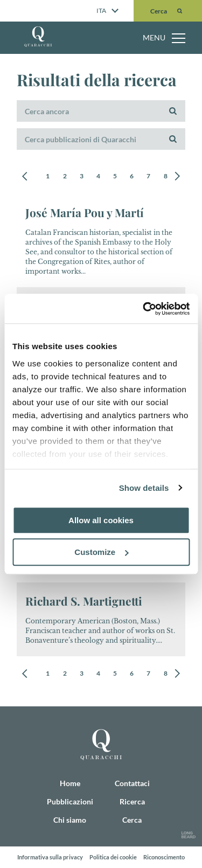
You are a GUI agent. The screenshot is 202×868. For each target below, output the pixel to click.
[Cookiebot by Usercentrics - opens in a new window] (144, 309)
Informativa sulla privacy (50, 857)
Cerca (132, 820)
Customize (101, 552)
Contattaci (132, 783)
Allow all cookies (101, 520)
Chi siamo (70, 820)
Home (70, 783)
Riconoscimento (164, 857)
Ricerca (132, 801)
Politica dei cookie (113, 857)
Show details (144, 488)
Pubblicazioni (70, 801)
